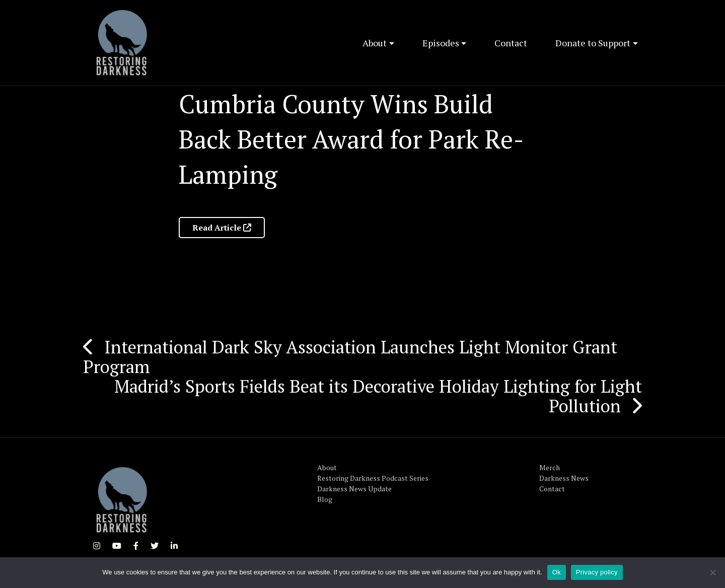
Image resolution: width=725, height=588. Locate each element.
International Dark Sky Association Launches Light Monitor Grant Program (350, 357)
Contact (511, 43)
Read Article (222, 228)
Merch (550, 467)
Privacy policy (597, 572)
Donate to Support (593, 43)
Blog (325, 499)
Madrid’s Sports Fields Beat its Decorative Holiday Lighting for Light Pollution (378, 396)
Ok (557, 572)
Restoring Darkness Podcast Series (373, 478)
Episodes (441, 43)
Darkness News (564, 478)
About (375, 43)
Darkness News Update (354, 489)
